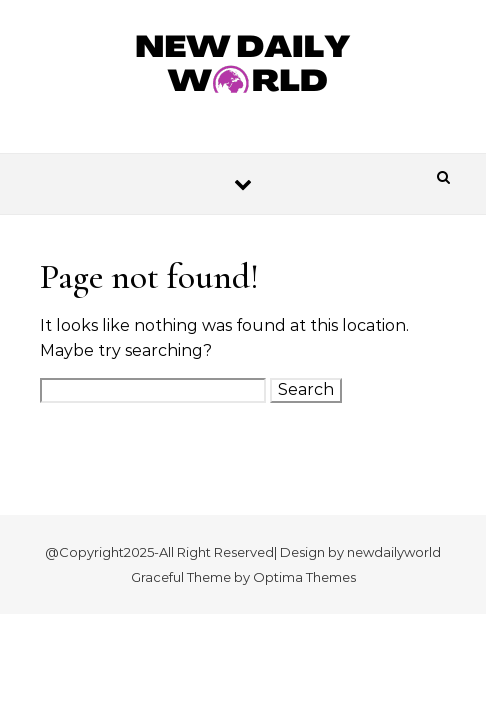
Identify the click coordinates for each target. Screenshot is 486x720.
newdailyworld (394, 552)
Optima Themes (304, 577)
